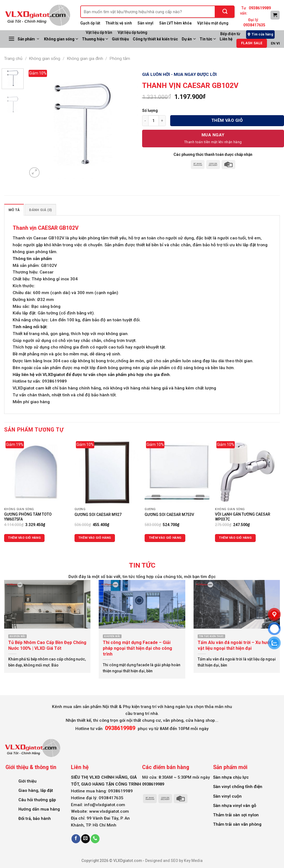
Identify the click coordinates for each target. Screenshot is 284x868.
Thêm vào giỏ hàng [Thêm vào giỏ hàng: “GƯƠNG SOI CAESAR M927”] (95, 538)
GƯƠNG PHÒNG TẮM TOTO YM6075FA (28, 517)
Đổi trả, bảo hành (35, 819)
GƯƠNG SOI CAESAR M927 (98, 515)
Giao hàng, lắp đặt (36, 790)
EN (273, 43)
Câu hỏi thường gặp (37, 800)
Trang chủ (13, 59)
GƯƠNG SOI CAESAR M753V (169, 515)
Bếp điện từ (230, 34)
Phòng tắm (120, 59)
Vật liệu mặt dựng (213, 23)
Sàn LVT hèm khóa (175, 23)
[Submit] (225, 12)
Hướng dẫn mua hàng (39, 809)
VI (278, 43)
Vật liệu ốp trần (99, 32)
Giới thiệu (27, 781)
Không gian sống (61, 39)
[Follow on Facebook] (76, 839)
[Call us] (95, 839)
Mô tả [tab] (14, 210)
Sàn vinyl (145, 23)
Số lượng (150, 110)
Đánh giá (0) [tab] (40, 210)
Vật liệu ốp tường (133, 32)
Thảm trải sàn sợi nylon (236, 815)
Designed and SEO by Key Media (174, 861)
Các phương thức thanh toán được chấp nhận (213, 154)
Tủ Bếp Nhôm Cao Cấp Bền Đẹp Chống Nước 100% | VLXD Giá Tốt (47, 645)
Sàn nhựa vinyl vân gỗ (235, 806)
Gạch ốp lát (90, 23)
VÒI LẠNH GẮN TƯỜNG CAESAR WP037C (243, 517)
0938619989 (260, 8)
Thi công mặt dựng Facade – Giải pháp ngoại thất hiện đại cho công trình (137, 648)
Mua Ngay (213, 135)
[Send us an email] (86, 839)
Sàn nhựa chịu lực (231, 777)
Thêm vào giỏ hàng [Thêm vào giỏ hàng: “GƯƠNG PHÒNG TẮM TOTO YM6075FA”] (24, 538)
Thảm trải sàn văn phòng (237, 824)
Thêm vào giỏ (227, 120)
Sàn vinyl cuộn (227, 796)
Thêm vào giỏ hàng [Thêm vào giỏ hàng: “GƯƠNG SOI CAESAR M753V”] (165, 538)
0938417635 (254, 25)
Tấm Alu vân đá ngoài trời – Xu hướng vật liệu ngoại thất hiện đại (236, 645)
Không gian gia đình (85, 59)
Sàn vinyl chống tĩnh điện (238, 787)
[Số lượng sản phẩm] (154, 121)
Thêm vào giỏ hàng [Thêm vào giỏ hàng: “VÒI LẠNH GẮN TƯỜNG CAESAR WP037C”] (235, 538)
